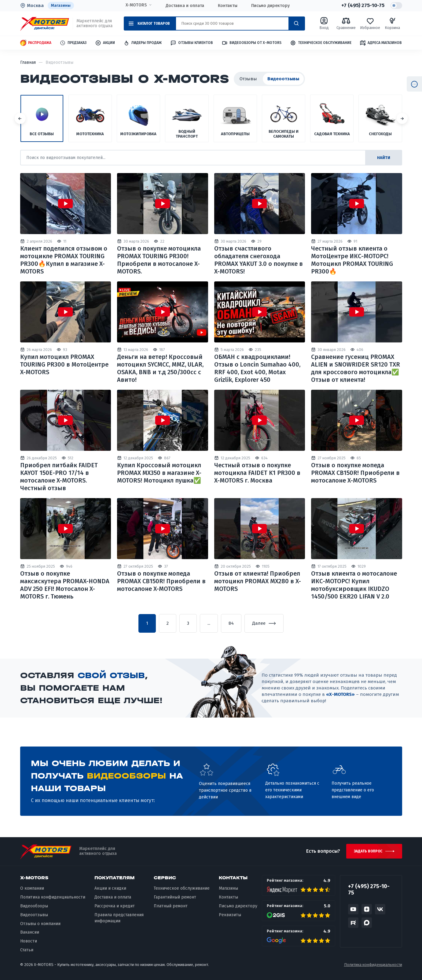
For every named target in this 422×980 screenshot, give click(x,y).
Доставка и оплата (185, 6)
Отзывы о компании (40, 924)
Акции (105, 43)
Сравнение (346, 23)
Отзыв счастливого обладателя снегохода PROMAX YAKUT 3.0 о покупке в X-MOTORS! (259, 260)
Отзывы (248, 79)
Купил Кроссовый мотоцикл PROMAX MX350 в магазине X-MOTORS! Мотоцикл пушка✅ (159, 473)
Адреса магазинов (381, 43)
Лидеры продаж (143, 43)
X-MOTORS (136, 5)
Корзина (392, 23)
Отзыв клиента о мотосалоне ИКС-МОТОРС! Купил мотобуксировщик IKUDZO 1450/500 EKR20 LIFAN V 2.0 (354, 585)
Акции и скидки (110, 888)
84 (231, 623)
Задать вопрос (368, 851)
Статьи (27, 950)
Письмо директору (270, 6)
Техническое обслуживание (321, 43)
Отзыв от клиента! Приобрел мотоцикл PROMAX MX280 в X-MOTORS (258, 581)
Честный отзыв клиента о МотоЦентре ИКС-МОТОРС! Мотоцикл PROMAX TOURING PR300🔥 (352, 260)
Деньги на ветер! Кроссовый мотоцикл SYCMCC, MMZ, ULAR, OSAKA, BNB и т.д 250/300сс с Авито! (160, 368)
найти (384, 158)
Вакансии (30, 932)
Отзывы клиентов (192, 43)
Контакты (228, 6)
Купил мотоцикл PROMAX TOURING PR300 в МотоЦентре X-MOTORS (64, 364)
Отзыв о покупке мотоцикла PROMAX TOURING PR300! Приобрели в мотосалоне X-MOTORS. (159, 260)
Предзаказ (73, 43)
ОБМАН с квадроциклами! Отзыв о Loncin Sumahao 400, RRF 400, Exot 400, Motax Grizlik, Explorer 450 (257, 368)
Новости (29, 941)
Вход (324, 23)
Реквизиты (230, 915)
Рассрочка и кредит (115, 906)
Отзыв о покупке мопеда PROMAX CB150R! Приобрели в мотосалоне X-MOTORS (355, 473)
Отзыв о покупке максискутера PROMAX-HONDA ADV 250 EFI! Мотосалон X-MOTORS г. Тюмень (65, 585)
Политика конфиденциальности (53, 897)
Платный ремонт (171, 906)
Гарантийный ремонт (175, 897)
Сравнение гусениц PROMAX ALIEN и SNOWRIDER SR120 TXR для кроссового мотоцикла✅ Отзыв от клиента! (356, 368)
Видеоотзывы (34, 915)
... (209, 623)
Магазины (61, 5)
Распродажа (36, 43)
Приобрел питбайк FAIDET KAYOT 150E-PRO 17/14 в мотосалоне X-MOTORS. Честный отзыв (59, 477)
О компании (32, 888)
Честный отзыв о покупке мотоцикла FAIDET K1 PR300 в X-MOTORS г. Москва (257, 473)
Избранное (370, 23)
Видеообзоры (34, 906)
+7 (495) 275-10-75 (363, 5)
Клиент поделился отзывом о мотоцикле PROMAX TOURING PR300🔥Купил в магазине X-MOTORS (64, 260)
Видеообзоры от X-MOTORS (251, 43)
